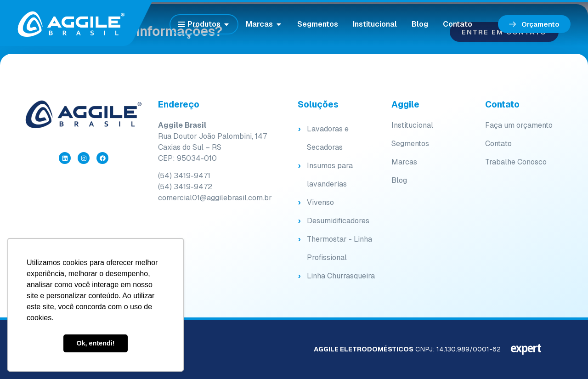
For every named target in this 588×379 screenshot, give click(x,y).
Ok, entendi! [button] (95, 343)
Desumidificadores (338, 221)
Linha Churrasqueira (341, 276)
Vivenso (320, 202)
